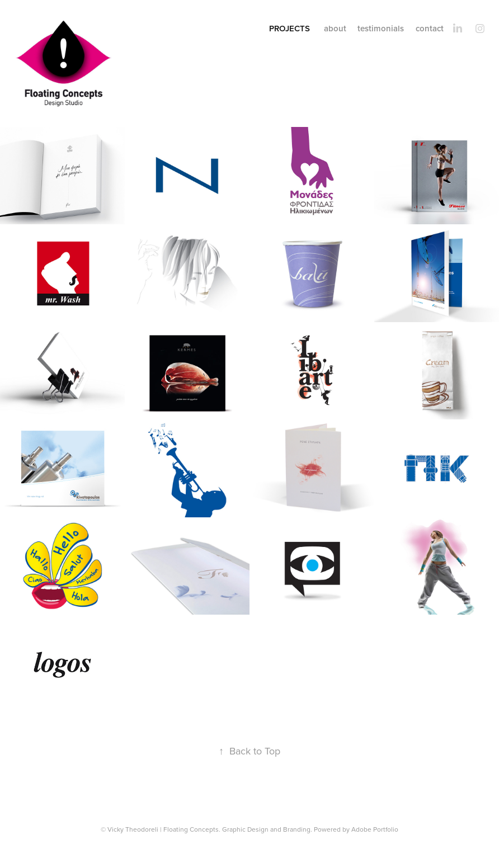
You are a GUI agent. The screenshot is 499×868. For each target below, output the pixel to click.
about (335, 28)
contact (430, 28)
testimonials (381, 28)
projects (289, 28)
